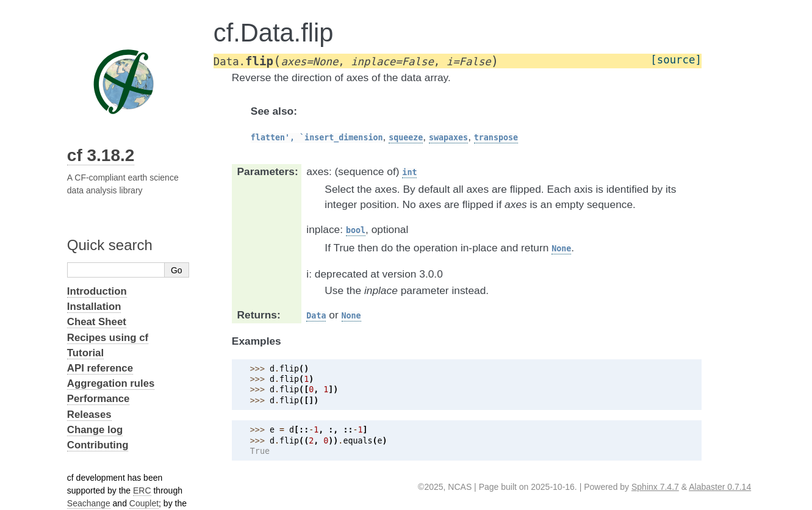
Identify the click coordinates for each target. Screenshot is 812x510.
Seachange (89, 503)
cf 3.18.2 (101, 155)
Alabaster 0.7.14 (720, 487)
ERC (142, 490)
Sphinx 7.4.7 (655, 487)
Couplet (144, 503)
